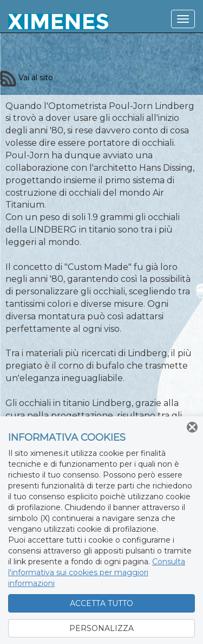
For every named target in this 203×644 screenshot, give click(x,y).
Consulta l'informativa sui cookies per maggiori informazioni (97, 572)
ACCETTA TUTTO (101, 603)
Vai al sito (27, 78)
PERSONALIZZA (101, 628)
